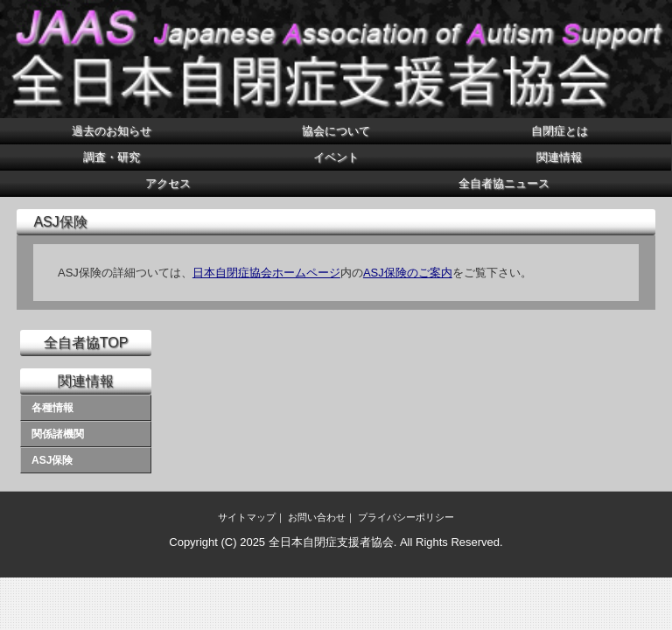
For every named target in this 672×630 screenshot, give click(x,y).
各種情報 (52, 408)
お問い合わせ (317, 517)
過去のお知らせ (112, 131)
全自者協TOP (86, 343)
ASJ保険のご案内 (408, 273)
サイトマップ (247, 517)
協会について (336, 131)
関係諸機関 (58, 434)
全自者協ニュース (504, 183)
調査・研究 (112, 157)
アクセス (168, 183)
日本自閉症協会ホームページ (266, 273)
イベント (336, 157)
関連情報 (559, 157)
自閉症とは (560, 131)
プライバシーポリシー (406, 517)
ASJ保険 (52, 460)
